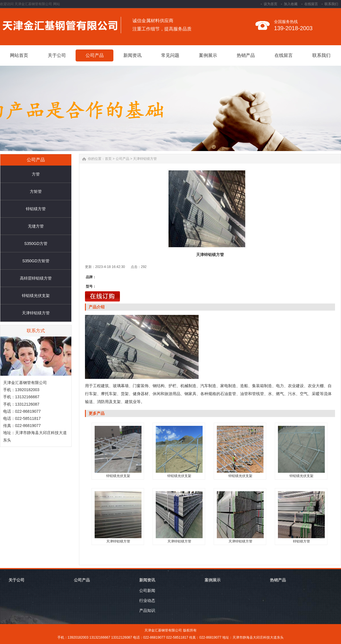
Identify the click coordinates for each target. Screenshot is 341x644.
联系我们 (331, 4)
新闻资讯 (147, 580)
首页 (108, 159)
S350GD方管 (36, 243)
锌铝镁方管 (36, 209)
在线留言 (311, 4)
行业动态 (147, 600)
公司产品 (122, 159)
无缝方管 (36, 226)
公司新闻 (147, 591)
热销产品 (278, 580)
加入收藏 (291, 4)
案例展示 (213, 580)
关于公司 (16, 580)
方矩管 (36, 191)
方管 (36, 174)
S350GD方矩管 (36, 261)
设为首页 (271, 4)
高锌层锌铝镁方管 (36, 278)
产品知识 (147, 610)
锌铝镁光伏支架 (36, 296)
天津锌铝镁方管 (36, 313)
